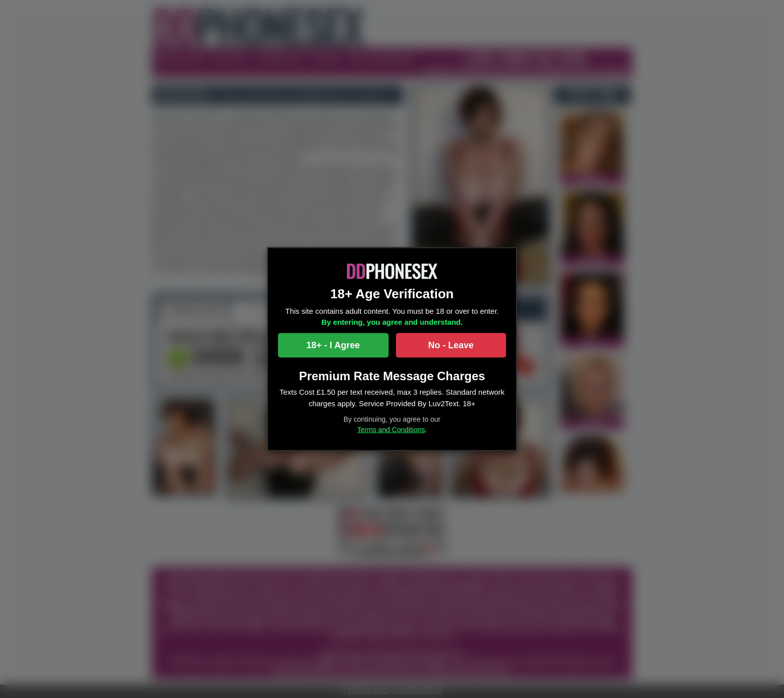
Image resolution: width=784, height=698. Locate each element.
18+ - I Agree (333, 345)
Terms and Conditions (391, 430)
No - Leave (451, 345)
